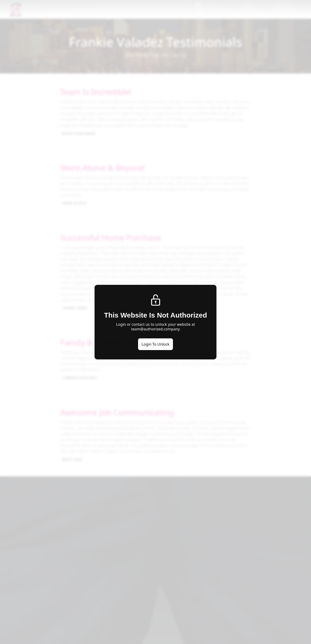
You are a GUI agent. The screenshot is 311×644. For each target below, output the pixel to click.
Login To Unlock (155, 344)
